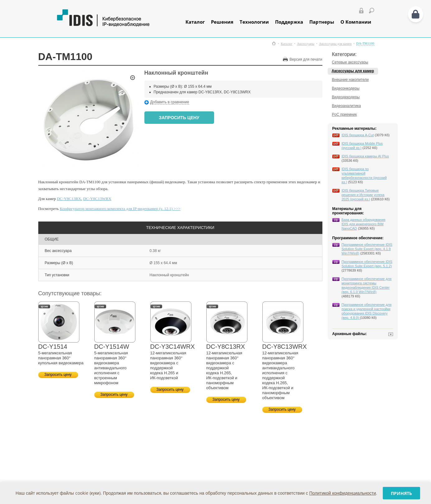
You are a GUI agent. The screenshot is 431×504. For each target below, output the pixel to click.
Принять (401, 493)
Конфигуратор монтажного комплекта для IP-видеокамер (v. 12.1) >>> (120, 209)
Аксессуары (306, 44)
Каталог (195, 22)
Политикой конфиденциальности (343, 493)
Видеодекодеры (346, 97)
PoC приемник (344, 114)
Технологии (254, 22)
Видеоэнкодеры (346, 88)
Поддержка (289, 22)
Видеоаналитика (347, 106)
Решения (222, 22)
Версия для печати (306, 59)
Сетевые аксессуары (350, 62)
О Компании (356, 22)
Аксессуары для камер (335, 44)
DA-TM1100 (365, 43)
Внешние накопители (350, 80)
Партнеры (322, 22)
